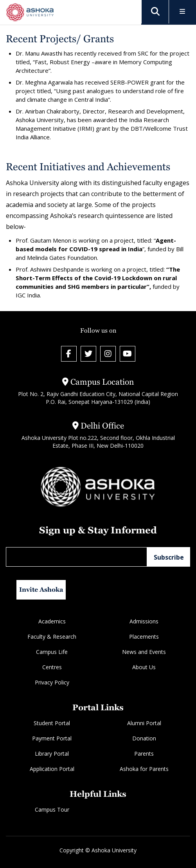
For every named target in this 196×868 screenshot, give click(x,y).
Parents (144, 754)
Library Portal (52, 754)
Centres (52, 667)
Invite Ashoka (41, 590)
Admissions (144, 621)
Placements (144, 637)
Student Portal (52, 723)
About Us (144, 667)
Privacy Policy (52, 682)
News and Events (144, 652)
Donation (144, 738)
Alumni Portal (144, 723)
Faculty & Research (52, 637)
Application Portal (52, 769)
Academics (52, 621)
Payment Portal (52, 738)
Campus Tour (52, 809)
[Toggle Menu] (183, 12)
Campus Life (52, 652)
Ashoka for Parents (144, 769)
